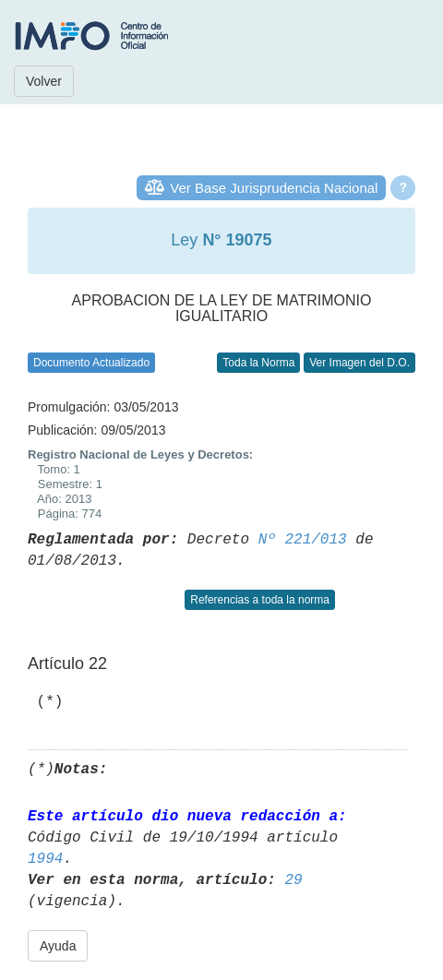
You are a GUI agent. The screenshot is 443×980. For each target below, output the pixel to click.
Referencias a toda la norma (260, 600)
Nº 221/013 (303, 540)
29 (293, 880)
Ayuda (58, 946)
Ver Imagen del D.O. (359, 363)
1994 (45, 859)
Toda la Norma (258, 363)
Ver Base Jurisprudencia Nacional (274, 188)
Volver (44, 81)
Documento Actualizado (91, 363)
